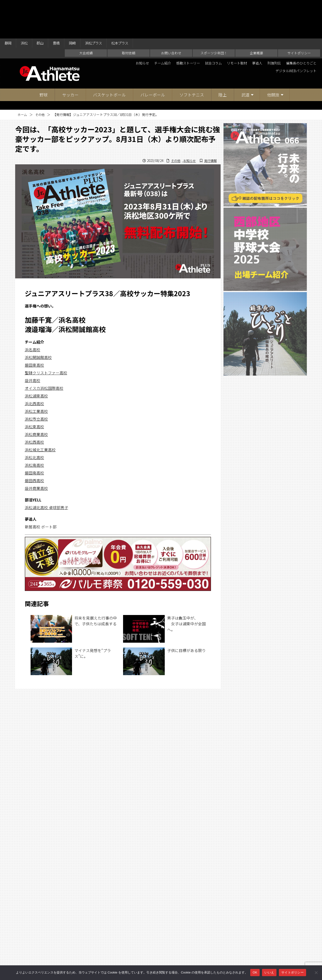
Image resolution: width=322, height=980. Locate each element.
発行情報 (210, 123)
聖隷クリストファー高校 (46, 336)
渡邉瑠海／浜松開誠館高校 (65, 292)
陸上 (223, 58)
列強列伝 (308, 26)
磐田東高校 (34, 328)
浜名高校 (33, 313)
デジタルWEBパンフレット (292, 35)
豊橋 (61, 5)
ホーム (23, 77)
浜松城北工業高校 (40, 413)
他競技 (273, 58)
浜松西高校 (34, 405)
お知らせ (158, 26)
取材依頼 (129, 16)
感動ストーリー (210, 26)
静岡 (9, 5)
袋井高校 (33, 343)
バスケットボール (109, 58)
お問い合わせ (171, 16)
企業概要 (256, 16)
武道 (245, 58)
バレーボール (153, 58)
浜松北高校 (34, 420)
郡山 (44, 5)
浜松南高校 (34, 428)
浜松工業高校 (36, 374)
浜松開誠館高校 (38, 320)
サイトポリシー (299, 16)
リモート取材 (266, 26)
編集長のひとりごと (246, 35)
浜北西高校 (34, 366)
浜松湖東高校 (36, 359)
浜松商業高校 (36, 397)
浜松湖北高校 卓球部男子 (46, 470)
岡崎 (79, 5)
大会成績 (86, 16)
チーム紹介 (181, 26)
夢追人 (289, 26)
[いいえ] (316, 973)
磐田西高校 (34, 443)
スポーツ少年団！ (214, 16)
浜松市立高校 (36, 382)
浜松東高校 (34, 390)
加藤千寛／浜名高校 (55, 283)
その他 (41, 77)
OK (255, 972)
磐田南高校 (34, 436)
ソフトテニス (192, 58)
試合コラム (239, 26)
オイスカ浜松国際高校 (44, 351)
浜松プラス (102, 5)
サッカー (70, 58)
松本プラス (131, 5)
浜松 (26, 5)
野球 (44, 58)
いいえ (269, 972)
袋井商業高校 (36, 451)
